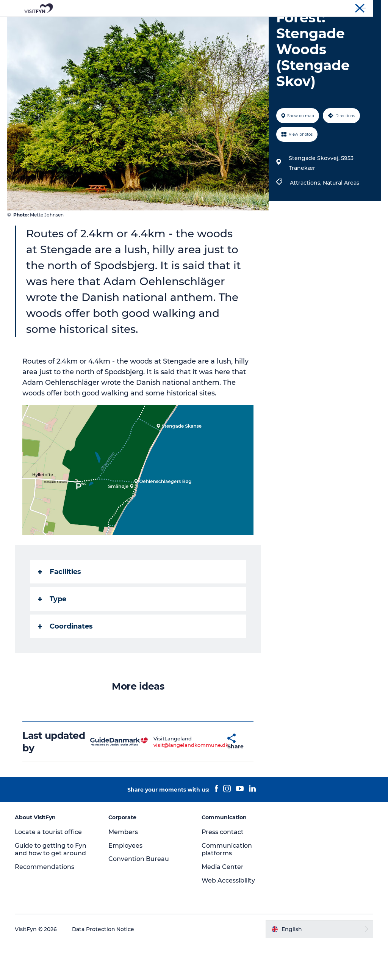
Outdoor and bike (167, 24)
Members (123, 868)
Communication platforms (227, 885)
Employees (125, 881)
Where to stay (273, 24)
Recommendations (45, 903)
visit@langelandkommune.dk (173, 781)
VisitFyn (291, 7)
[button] (209, 778)
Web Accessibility (228, 916)
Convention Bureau (359, 7)
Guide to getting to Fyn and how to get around (51, 885)
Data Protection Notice (104, 965)
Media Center (223, 903)
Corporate (318, 7)
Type (52, 635)
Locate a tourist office (49, 868)
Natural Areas (341, 219)
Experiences (113, 24)
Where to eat (223, 24)
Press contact (223, 868)
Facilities (60, 608)
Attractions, (306, 219)
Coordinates (66, 662)
